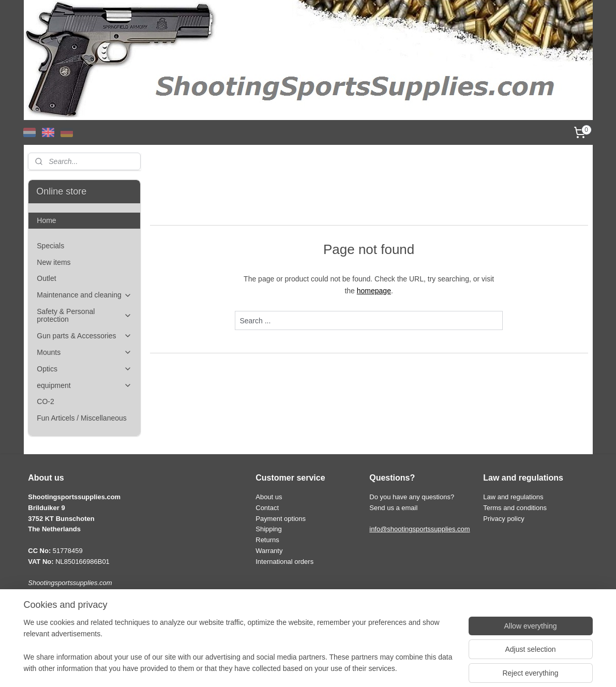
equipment (84, 386)
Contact (267, 508)
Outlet (46, 278)
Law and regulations (513, 497)
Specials (50, 246)
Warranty (269, 551)
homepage (374, 291)
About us (269, 497)
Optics (84, 369)
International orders (284, 562)
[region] (240, 652)
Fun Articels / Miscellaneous (82, 418)
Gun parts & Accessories (84, 336)
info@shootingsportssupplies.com (419, 529)
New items (54, 262)
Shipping (269, 529)
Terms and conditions (515, 508)
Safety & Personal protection (84, 315)
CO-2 (45, 401)
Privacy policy (504, 519)
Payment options (281, 519)
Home (46, 220)
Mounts (84, 353)
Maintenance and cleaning (84, 295)
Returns (267, 540)
